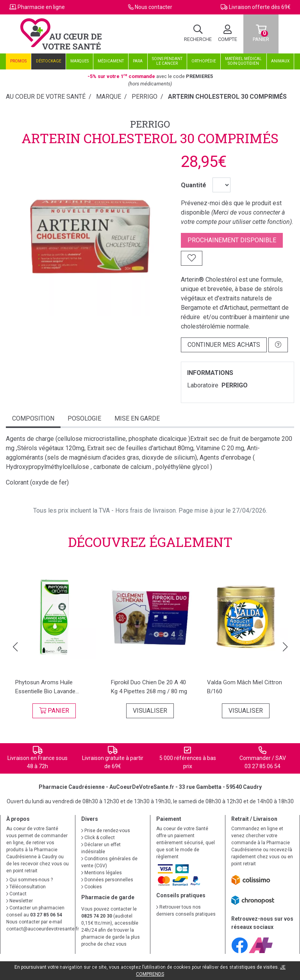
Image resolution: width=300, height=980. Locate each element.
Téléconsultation (26, 887)
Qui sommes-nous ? (29, 880)
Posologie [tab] (84, 418)
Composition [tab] (33, 418)
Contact (16, 894)
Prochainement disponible (232, 240)
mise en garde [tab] (137, 418)
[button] (15, 647)
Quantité (194, 185)
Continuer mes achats (224, 345)
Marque (109, 97)
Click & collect (98, 838)
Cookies (92, 887)
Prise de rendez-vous (106, 831)
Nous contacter (154, 7)
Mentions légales (102, 873)
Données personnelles (107, 880)
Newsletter (20, 901)
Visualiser (150, 711)
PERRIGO (150, 124)
